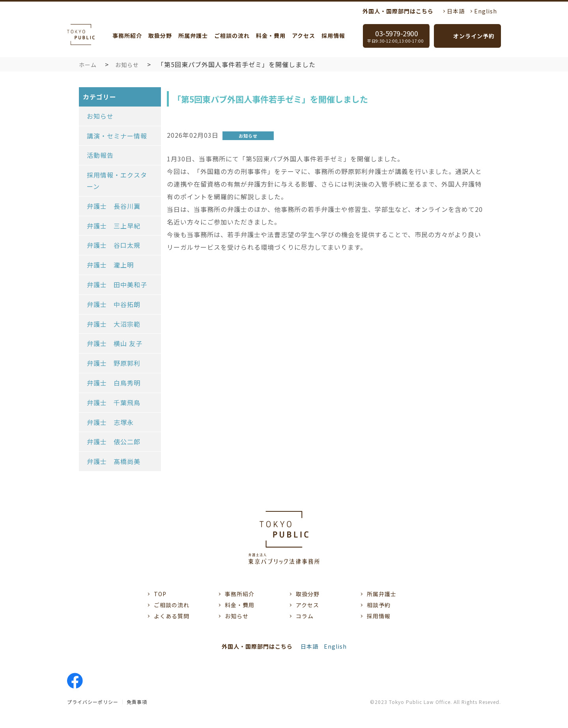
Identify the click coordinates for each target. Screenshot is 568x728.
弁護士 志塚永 (110, 422)
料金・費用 (271, 36)
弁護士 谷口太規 (114, 245)
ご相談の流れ (232, 36)
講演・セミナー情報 (117, 136)
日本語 (456, 11)
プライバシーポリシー (93, 702)
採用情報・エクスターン (117, 181)
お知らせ (127, 65)
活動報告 (100, 155)
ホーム (88, 65)
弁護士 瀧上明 (110, 265)
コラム (305, 616)
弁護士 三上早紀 (114, 226)
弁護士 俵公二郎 (114, 442)
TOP (160, 594)
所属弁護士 (193, 36)
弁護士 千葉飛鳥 (114, 402)
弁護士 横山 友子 (115, 343)
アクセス (304, 36)
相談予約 (379, 605)
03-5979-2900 (398, 36)
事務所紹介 (127, 36)
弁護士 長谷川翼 (114, 206)
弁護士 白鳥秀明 (114, 383)
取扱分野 (160, 36)
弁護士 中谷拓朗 (114, 304)
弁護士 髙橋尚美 (114, 461)
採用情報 (333, 36)
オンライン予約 (474, 36)
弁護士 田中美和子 (117, 284)
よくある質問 (172, 616)
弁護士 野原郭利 (114, 363)
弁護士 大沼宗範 (114, 324)
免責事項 (137, 702)
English (486, 11)
